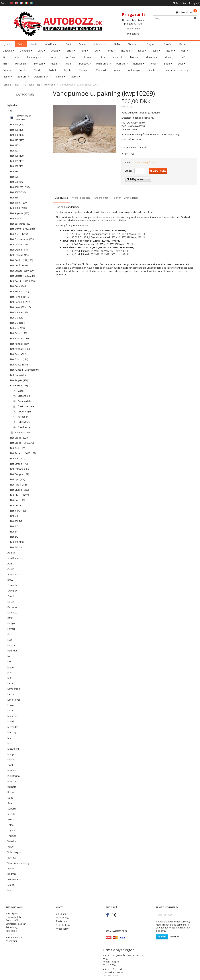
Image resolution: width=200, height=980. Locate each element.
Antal (129, 171)
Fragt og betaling (14, 917)
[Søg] (195, 18)
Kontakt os (11, 931)
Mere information (131, 139)
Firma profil (12, 920)
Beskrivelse (61, 198)
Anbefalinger (101, 198)
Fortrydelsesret (14, 937)
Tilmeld (162, 937)
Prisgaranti (133, 34)
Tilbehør (116, 198)
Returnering (12, 927)
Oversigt (10, 934)
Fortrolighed (12, 913)
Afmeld (174, 937)
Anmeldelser (131, 198)
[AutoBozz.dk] (58, 23)
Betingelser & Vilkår (16, 924)
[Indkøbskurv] (186, 12)
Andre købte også (81, 198)
